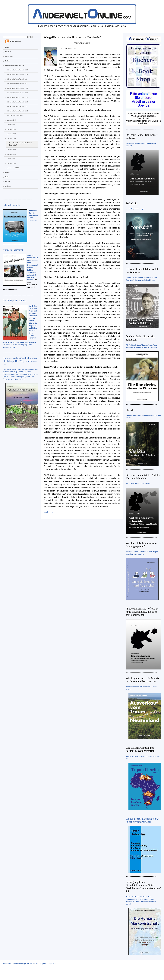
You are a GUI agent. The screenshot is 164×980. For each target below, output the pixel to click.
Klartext (8, 52)
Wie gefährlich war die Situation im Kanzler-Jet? (20, 144)
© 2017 (36, 963)
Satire (7, 177)
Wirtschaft (9, 56)
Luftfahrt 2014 (12, 159)
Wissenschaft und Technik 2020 (18, 93)
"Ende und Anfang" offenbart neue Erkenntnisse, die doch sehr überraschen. (142, 612)
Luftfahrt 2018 (12, 138)
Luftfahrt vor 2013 (13, 168)
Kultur (8, 172)
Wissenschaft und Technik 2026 (18, 70)
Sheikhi (130, 410)
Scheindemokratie (12, 205)
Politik (8, 61)
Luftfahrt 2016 (12, 150)
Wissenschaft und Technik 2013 (18, 106)
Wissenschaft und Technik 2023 (18, 84)
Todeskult (131, 203)
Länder (8, 182)
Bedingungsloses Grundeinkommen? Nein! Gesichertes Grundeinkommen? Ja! (143, 887)
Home (7, 47)
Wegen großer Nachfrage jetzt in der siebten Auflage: (142, 820)
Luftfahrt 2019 (12, 134)
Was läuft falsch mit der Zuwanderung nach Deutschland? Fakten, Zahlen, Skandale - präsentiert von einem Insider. (33, 268)
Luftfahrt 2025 (12, 120)
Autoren (8, 186)
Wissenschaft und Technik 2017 (18, 102)
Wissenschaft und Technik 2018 (18, 97)
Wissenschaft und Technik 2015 (18, 111)
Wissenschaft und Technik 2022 (18, 88)
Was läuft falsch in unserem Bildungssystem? (141, 545)
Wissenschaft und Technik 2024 (18, 79)
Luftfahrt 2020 (12, 129)
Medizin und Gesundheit (15, 116)
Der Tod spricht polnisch (15, 301)
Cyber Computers (48, 963)
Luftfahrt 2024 (12, 125)
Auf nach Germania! (13, 250)
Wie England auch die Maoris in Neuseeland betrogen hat (142, 680)
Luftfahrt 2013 (12, 163)
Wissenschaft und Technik (15, 65)
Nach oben (49, 512)
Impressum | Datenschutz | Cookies (17, 963)
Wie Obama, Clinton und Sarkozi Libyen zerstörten (140, 749)
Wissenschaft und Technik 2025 (18, 75)
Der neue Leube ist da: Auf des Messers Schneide (143, 477)
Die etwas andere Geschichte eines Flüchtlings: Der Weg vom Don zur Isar (20, 361)
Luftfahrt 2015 (12, 154)
